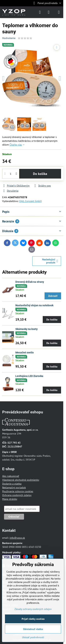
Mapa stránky (10, 499)
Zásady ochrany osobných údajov (33, 609)
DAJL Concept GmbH (30, 201)
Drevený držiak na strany (30, 282)
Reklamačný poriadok (14, 488)
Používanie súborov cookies (18, 491)
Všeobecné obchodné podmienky (21, 480)
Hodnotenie (9, 38)
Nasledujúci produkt (50, 261)
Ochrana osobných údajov (17, 495)
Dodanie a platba (12, 484)
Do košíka (40, 174)
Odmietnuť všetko (33, 629)
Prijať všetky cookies (33, 619)
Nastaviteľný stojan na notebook (34, 305)
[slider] (25, 38)
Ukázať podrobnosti (33, 637)
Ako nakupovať (11, 476)
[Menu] (59, 12)
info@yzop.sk (17, 538)
